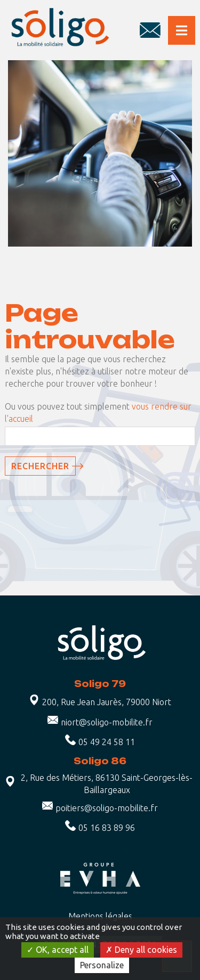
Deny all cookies (141, 950)
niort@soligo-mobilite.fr (107, 722)
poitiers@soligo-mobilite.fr (107, 808)
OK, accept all (58, 950)
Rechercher (40, 466)
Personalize (102, 965)
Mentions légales (100, 916)
